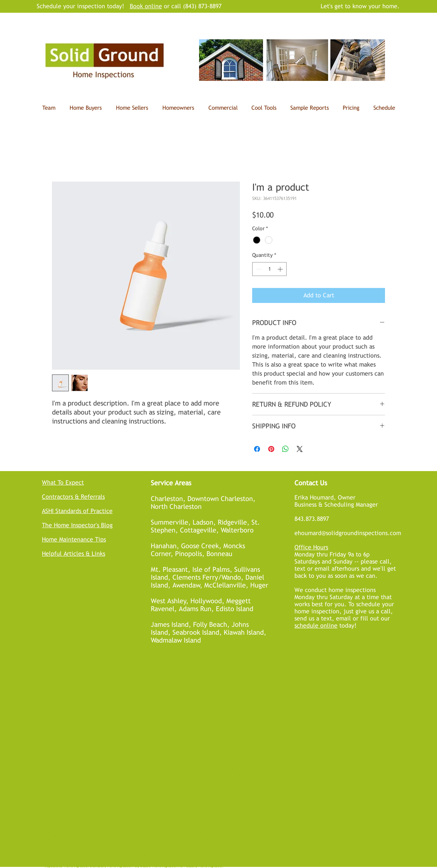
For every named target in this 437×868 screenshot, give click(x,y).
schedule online (316, 626)
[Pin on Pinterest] (271, 449)
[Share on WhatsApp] (285, 449)
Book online (146, 6)
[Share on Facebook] (257, 449)
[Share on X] (300, 449)
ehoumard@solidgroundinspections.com (348, 533)
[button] (264, 108)
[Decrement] (258, 269)
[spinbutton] (269, 269)
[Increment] (281, 269)
